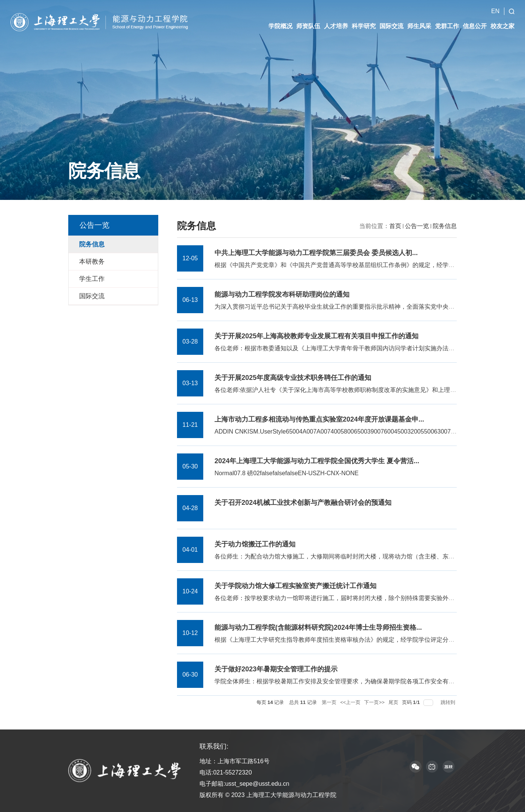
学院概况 (280, 19)
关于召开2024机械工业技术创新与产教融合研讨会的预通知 (303, 503)
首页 (395, 226)
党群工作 (447, 19)
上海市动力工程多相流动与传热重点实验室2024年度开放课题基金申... (319, 419)
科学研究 (364, 19)
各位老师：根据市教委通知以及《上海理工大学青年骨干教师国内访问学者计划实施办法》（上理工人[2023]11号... (367, 348)
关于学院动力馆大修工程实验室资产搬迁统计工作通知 (295, 586)
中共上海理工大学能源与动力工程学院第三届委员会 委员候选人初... (316, 253)
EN (495, 4)
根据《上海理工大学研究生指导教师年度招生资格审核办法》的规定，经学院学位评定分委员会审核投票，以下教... (367, 640)
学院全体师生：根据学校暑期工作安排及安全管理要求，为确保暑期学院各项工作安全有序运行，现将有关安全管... (367, 681)
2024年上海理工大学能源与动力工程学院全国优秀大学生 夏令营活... (317, 461)
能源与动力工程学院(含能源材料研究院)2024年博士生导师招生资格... (318, 627)
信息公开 (475, 19)
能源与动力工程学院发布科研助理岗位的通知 (282, 294)
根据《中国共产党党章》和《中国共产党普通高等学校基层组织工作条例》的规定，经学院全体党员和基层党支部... (367, 265)
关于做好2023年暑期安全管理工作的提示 (276, 669)
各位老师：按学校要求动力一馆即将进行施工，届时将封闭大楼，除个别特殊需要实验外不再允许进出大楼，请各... (367, 598)
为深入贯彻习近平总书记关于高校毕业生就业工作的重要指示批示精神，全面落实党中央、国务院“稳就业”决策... (363, 307)
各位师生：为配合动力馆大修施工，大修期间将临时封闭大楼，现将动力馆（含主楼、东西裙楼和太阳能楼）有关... (367, 556)
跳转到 (449, 702)
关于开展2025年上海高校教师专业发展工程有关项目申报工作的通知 (316, 336)
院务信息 (445, 226)
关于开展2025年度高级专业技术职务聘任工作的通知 (293, 378)
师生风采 (419, 19)
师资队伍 (308, 19)
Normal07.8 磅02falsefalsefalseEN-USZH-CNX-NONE (286, 473)
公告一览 (417, 226)
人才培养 (336, 19)
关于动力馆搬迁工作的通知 (255, 544)
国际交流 (391, 19)
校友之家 (502, 19)
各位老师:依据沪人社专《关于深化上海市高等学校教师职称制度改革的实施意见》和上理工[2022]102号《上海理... (366, 390)
